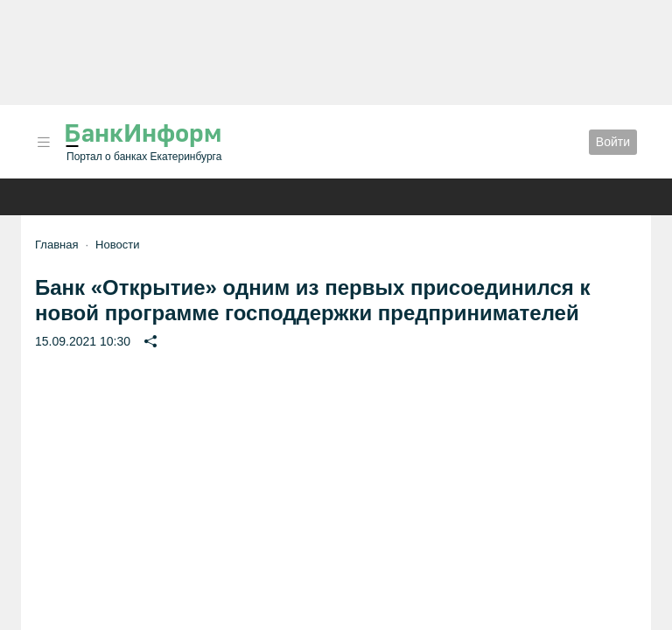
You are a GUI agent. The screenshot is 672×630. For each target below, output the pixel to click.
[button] (44, 142)
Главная (56, 245)
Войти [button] (613, 142)
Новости (117, 245)
